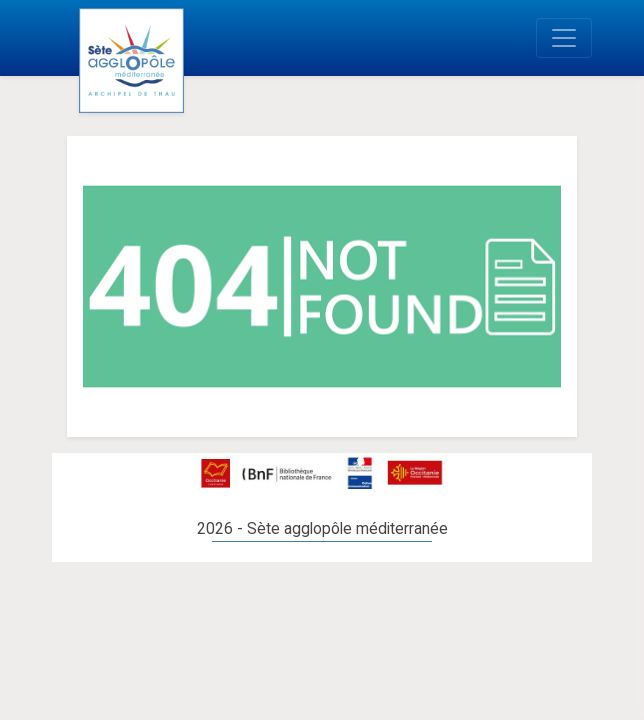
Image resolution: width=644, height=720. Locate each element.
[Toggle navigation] (564, 38)
